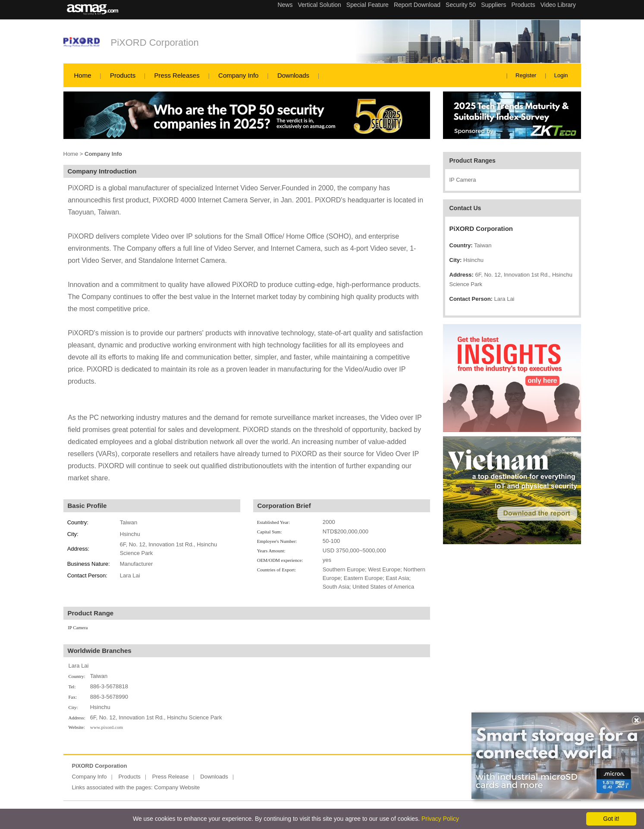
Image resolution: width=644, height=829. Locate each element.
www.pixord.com (107, 727)
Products (123, 75)
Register (526, 75)
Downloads (293, 75)
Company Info (238, 75)
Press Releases (177, 75)
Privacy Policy (440, 819)
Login (561, 75)
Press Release (171, 777)
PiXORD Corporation (155, 43)
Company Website (177, 787)
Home (83, 75)
